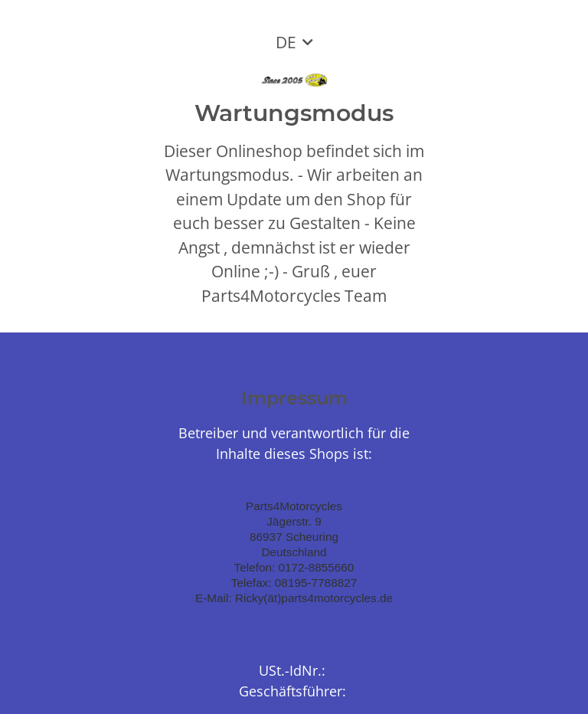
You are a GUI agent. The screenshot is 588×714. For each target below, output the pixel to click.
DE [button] (286, 42)
